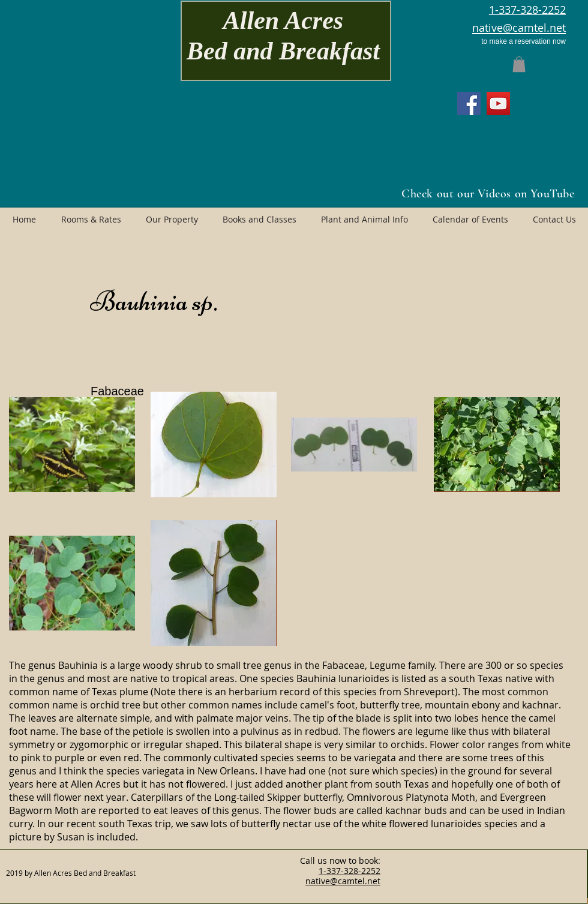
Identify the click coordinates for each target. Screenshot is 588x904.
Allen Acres (283, 20)
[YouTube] (498, 103)
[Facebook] (469, 103)
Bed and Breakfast (283, 51)
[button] (519, 64)
